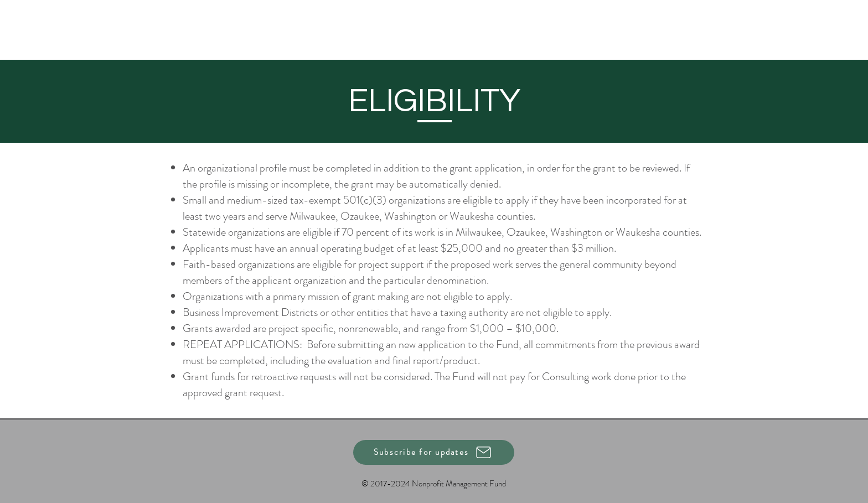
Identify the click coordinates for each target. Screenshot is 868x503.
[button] (434, 452)
